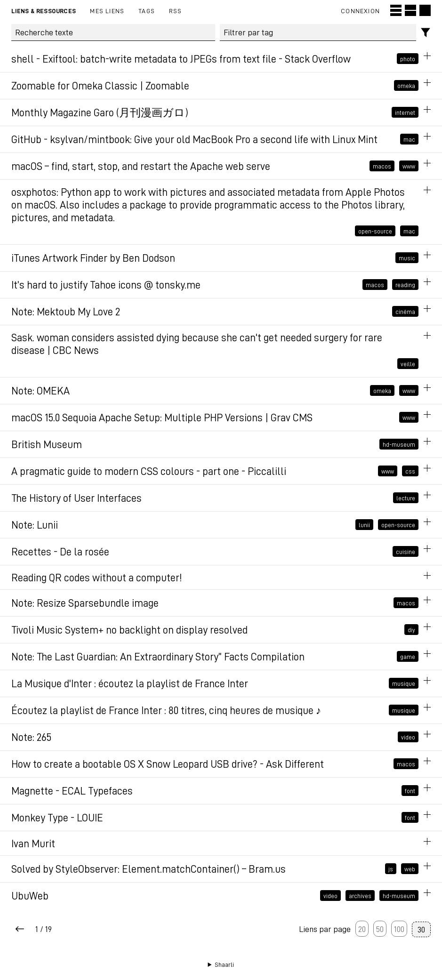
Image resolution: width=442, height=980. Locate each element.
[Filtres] (426, 33)
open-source (375, 231)
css (410, 471)
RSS (176, 11)
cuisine (406, 552)
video (408, 737)
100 (399, 929)
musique (404, 683)
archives (360, 896)
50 (380, 929)
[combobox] (318, 32)
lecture (406, 498)
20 (362, 929)
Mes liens (107, 11)
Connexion (360, 11)
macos (382, 166)
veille (408, 364)
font (410, 791)
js (391, 869)
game (408, 657)
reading (405, 285)
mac (409, 139)
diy (411, 630)
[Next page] (20, 929)
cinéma (405, 312)
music (407, 258)
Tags (147, 11)
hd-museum (399, 444)
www (409, 166)
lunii (364, 525)
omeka (406, 86)
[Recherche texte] (113, 32)
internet (405, 112)
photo (408, 59)
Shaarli (224, 964)
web (410, 869)
